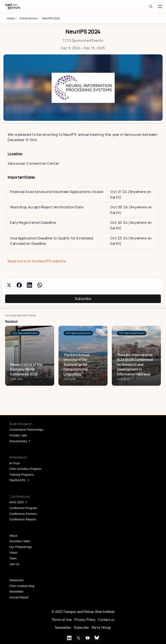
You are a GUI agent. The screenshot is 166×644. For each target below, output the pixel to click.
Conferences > (30, 18)
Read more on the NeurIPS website (37, 261)
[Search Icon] (151, 6)
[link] (25, 333)
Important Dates (21, 177)
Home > (12, 18)
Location (15, 154)
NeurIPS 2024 (51, 18)
